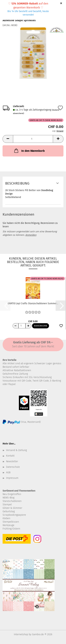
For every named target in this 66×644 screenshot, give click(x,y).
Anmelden (31, 235)
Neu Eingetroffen (12, 494)
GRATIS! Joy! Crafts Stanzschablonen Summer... (33, 303)
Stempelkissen (11, 522)
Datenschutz (13, 467)
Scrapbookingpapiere (14, 515)
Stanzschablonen (12, 501)
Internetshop (21, 634)
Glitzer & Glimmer (12, 508)
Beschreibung (17, 183)
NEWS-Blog (8, 498)
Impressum (12, 478)
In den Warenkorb (29, 151)
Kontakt (10, 456)
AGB (8, 472)
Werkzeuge (8, 525)
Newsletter (12, 461)
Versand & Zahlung (16, 450)
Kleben (6, 518)
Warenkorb (41, 326)
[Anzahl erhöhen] (28, 326)
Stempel (7, 505)
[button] (8, 139)
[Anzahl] (33, 139)
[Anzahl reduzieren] (16, 326)
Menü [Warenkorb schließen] (5, 5)
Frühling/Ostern (11, 529)
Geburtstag (9, 511)
